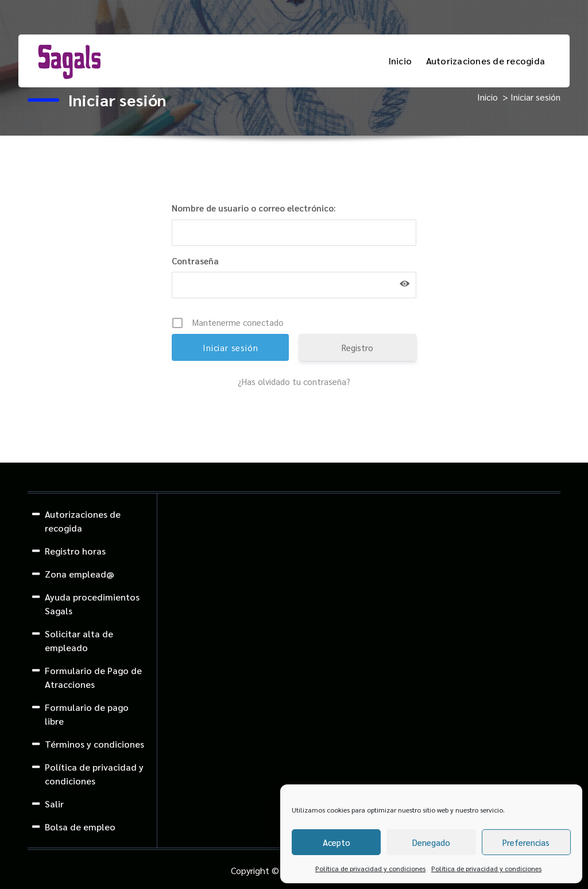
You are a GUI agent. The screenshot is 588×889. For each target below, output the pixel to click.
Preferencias (526, 842)
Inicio (400, 61)
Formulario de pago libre (87, 714)
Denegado (431, 842)
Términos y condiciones (94, 744)
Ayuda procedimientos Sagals (92, 604)
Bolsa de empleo (80, 827)
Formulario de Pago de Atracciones (93, 677)
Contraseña (195, 261)
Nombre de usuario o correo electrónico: (254, 208)
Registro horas (75, 551)
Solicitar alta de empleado (79, 640)
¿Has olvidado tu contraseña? (294, 381)
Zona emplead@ (80, 574)
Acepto (336, 842)
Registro (357, 347)
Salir (54, 804)
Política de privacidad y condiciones (370, 868)
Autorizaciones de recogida (486, 61)
